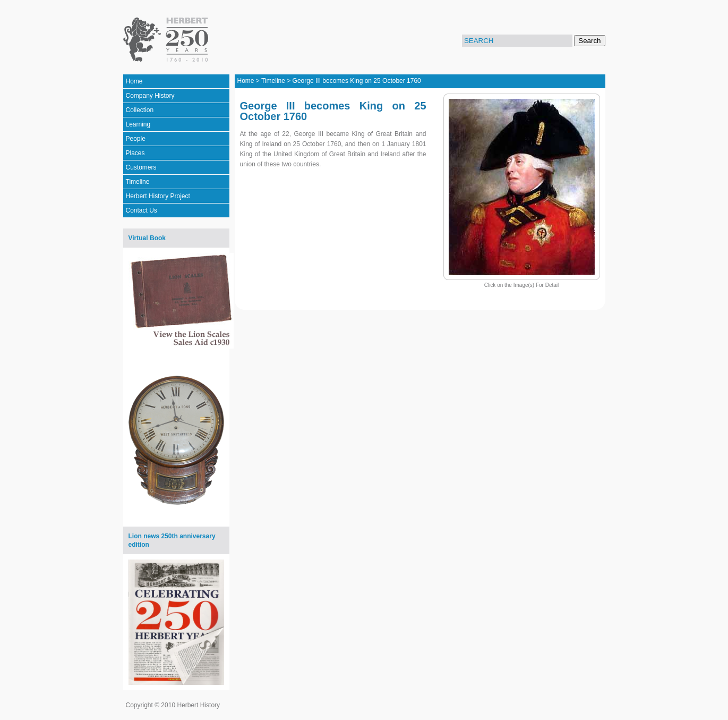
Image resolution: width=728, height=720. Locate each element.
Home (134, 81)
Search (589, 41)
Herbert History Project (158, 196)
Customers (141, 167)
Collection (140, 110)
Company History (150, 96)
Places (135, 153)
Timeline (138, 182)
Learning (138, 124)
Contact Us (142, 210)
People (136, 139)
